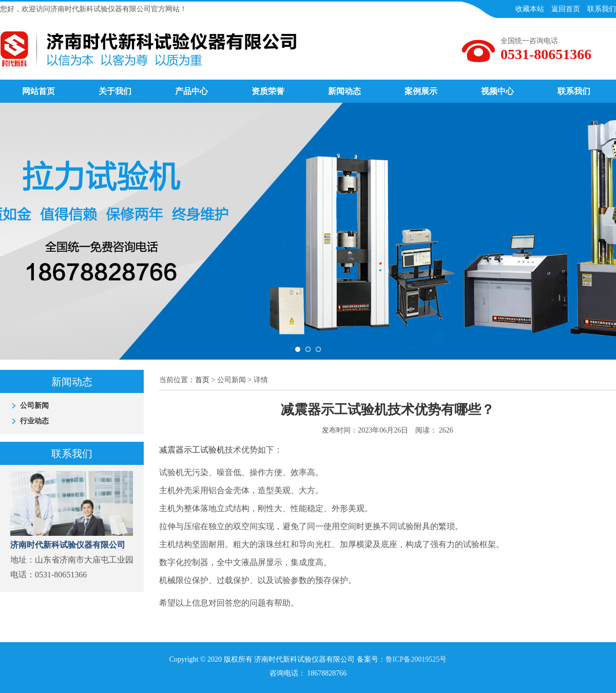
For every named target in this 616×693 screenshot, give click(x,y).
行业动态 (34, 421)
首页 (202, 380)
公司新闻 (34, 406)
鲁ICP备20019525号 (416, 659)
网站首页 (38, 91)
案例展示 (421, 91)
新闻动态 (344, 91)
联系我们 (574, 91)
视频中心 (497, 91)
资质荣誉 (268, 91)
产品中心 (191, 91)
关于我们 (115, 91)
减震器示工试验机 (192, 450)
